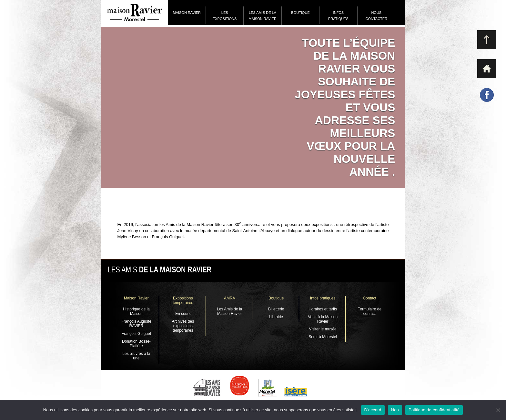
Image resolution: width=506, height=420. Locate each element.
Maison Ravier (187, 13)
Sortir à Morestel (323, 337)
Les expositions (225, 16)
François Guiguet (136, 334)
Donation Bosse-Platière (136, 344)
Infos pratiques (338, 16)
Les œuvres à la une (136, 356)
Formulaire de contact (369, 311)
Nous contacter (376, 16)
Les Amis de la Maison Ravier (263, 16)
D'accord (373, 410)
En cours (183, 314)
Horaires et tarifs (323, 309)
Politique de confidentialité (434, 410)
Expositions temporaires (183, 300)
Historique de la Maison (136, 311)
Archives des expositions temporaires (183, 326)
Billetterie (276, 309)
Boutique (300, 13)
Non (395, 410)
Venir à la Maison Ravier (323, 319)
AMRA (230, 298)
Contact (369, 298)
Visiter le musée (323, 329)
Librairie (276, 317)
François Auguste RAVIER (136, 324)
